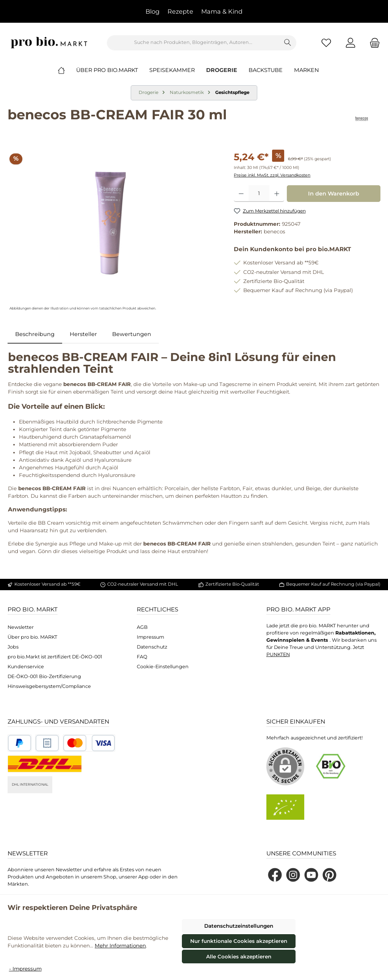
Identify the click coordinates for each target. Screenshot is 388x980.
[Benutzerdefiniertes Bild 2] (47, 743)
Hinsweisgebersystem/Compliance (49, 686)
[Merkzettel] (326, 43)
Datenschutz (152, 647)
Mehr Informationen (120, 946)
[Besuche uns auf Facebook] (275, 875)
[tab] (35, 334)
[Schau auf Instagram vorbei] (293, 875)
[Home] (67, 70)
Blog (153, 11)
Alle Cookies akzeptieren (239, 957)
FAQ (142, 657)
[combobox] (193, 43)
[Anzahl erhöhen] (277, 194)
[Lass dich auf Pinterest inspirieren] (329, 875)
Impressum (150, 637)
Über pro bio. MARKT (32, 637)
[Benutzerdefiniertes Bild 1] (20, 743)
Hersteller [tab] (83, 334)
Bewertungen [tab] (132, 334)
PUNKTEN (278, 654)
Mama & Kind (222, 11)
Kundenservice (26, 667)
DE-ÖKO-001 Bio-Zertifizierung (44, 676)
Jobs (13, 647)
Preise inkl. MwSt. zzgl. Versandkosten (272, 175)
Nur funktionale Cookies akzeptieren (239, 941)
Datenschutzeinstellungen (239, 926)
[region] (113, 231)
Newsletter (21, 627)
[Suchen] (288, 43)
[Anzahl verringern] (241, 194)
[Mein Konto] (350, 43)
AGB (142, 627)
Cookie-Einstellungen (163, 667)
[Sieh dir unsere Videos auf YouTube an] (311, 875)
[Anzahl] (259, 194)
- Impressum (25, 969)
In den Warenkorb (334, 194)
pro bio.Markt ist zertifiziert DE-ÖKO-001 (55, 657)
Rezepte (180, 11)
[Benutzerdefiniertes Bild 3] (89, 743)
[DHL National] (45, 764)
